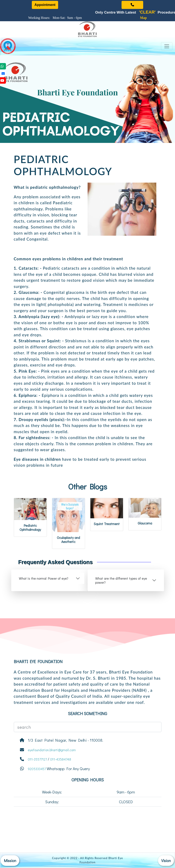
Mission (10, 861)
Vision (166, 861)
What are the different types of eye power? (121, 580)
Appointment (45, 5)
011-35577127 (37, 759)
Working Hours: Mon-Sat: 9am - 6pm (56, 18)
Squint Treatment (107, 524)
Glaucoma (145, 523)
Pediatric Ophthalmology (30, 527)
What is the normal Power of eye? (44, 578)
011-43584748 (61, 759)
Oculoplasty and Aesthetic (68, 540)
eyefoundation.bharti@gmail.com (52, 750)
